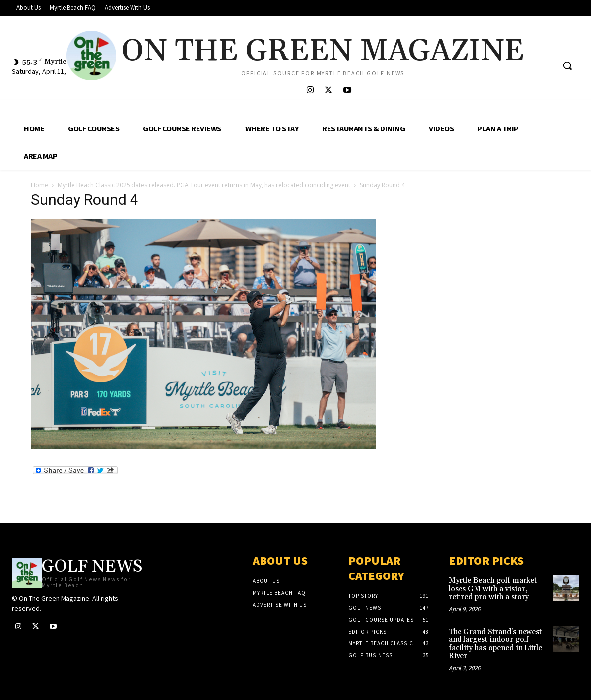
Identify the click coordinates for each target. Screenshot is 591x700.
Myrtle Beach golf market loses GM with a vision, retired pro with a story (493, 589)
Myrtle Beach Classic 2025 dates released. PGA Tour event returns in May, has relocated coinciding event (204, 185)
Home (39, 185)
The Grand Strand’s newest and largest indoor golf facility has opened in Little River (495, 644)
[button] (567, 65)
